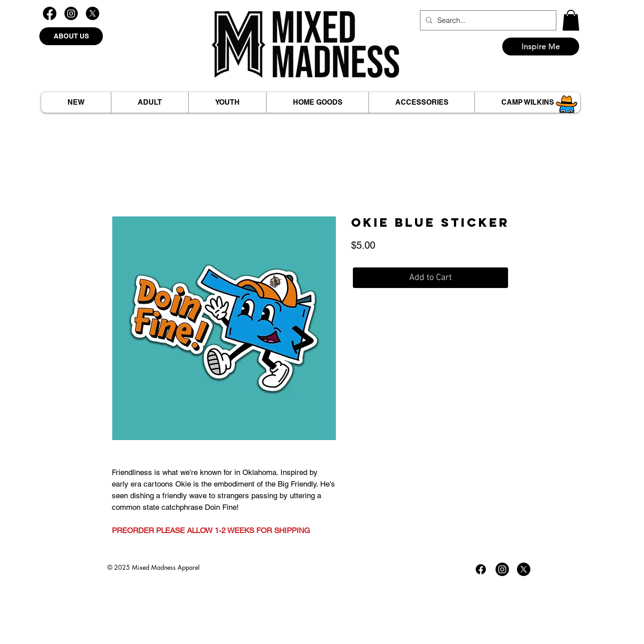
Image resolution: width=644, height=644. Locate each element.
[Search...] (487, 20)
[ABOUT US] (71, 36)
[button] (571, 20)
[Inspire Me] (541, 47)
